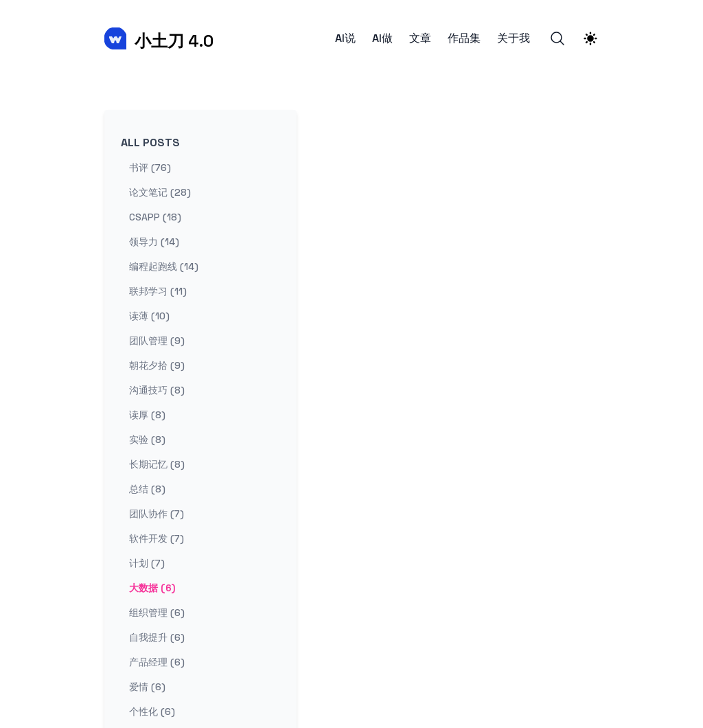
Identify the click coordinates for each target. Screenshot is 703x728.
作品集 (464, 38)
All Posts (150, 143)
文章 (420, 38)
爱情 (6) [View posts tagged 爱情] (147, 687)
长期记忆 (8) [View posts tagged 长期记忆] (157, 464)
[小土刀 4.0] (159, 38)
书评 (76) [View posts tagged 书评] (150, 168)
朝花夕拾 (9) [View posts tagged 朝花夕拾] (157, 365)
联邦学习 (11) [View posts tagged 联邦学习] (158, 291)
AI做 (382, 38)
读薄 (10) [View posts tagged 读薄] (149, 316)
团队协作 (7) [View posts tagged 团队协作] (157, 514)
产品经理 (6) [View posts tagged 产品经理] (157, 662)
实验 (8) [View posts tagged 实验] (147, 440)
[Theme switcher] (590, 38)
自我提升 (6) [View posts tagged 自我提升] (157, 637)
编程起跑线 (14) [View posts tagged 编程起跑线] (164, 266)
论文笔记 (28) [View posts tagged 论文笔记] (160, 192)
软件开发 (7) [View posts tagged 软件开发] (157, 538)
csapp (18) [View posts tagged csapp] (155, 217)
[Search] (557, 38)
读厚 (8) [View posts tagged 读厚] (147, 415)
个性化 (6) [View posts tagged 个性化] (152, 712)
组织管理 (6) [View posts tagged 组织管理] (157, 613)
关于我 (514, 38)
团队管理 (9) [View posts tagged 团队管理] (157, 341)
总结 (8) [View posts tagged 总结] (147, 489)
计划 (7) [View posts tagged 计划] (147, 563)
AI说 (345, 38)
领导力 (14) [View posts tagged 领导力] (154, 242)
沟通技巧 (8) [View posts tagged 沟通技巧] (157, 390)
